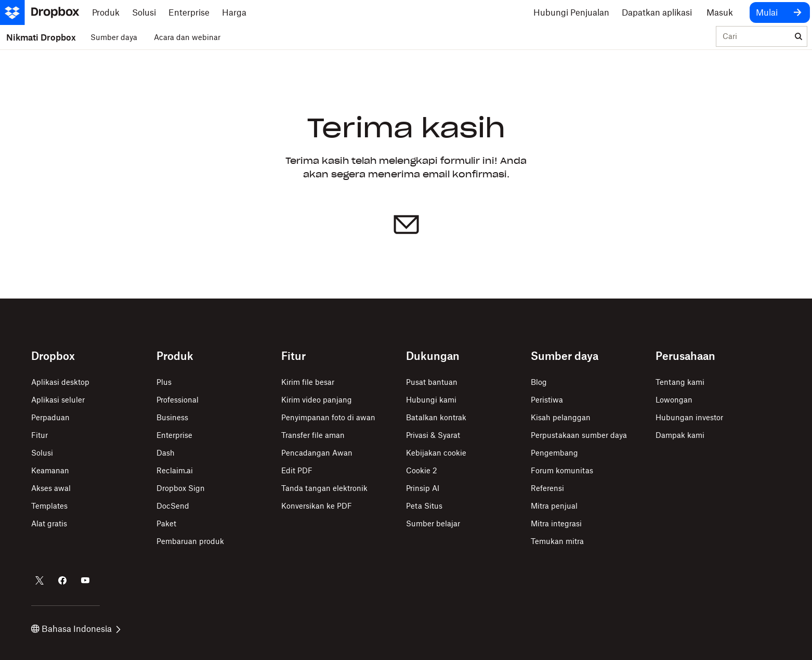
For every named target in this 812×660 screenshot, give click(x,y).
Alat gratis (49, 523)
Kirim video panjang (317, 400)
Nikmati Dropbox (41, 37)
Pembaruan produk (190, 541)
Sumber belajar (433, 523)
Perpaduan (50, 417)
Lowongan (674, 400)
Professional (178, 400)
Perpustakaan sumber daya (579, 435)
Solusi (42, 453)
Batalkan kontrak (436, 417)
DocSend (173, 506)
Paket (166, 523)
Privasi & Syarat (433, 435)
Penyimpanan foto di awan (328, 417)
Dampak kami (680, 435)
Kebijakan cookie (436, 453)
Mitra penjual (554, 506)
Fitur (40, 435)
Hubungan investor (689, 417)
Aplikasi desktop (60, 382)
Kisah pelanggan (561, 417)
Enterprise (174, 435)
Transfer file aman (313, 435)
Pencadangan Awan (317, 453)
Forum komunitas (562, 470)
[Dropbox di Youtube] (85, 580)
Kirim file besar (308, 382)
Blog (539, 382)
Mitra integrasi (556, 523)
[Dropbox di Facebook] (62, 580)
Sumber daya (114, 37)
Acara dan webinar (187, 37)
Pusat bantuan (432, 382)
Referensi (547, 488)
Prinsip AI (423, 488)
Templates (49, 506)
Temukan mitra (557, 541)
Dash (166, 453)
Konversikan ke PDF (317, 506)
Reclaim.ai (175, 470)
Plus (164, 382)
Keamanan (50, 470)
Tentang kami (680, 382)
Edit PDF (297, 470)
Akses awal (51, 488)
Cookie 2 (422, 470)
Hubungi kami (431, 400)
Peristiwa (547, 400)
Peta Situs (424, 506)
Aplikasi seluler (58, 400)
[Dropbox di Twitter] (40, 580)
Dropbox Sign (181, 488)
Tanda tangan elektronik (324, 488)
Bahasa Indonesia (76, 629)
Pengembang (554, 453)
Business (172, 417)
